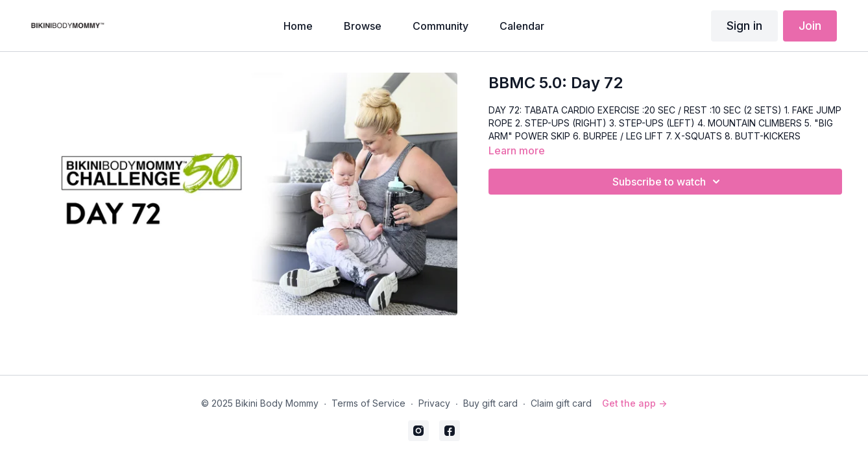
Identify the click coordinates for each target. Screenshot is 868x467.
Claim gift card (561, 403)
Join (810, 26)
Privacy (434, 403)
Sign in (744, 26)
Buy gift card (490, 403)
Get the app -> (634, 403)
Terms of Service (368, 403)
